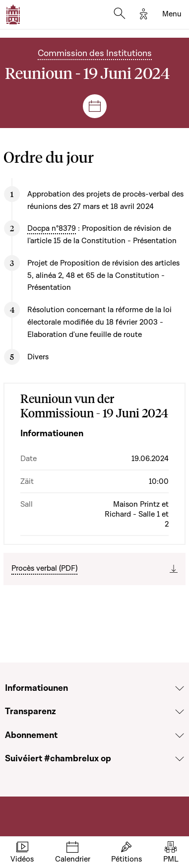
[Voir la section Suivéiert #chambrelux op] (180, 759)
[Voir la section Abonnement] (180, 735)
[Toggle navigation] (172, 14)
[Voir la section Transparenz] (180, 712)
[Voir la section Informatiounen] (180, 688)
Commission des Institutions (95, 53)
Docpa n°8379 (52, 228)
